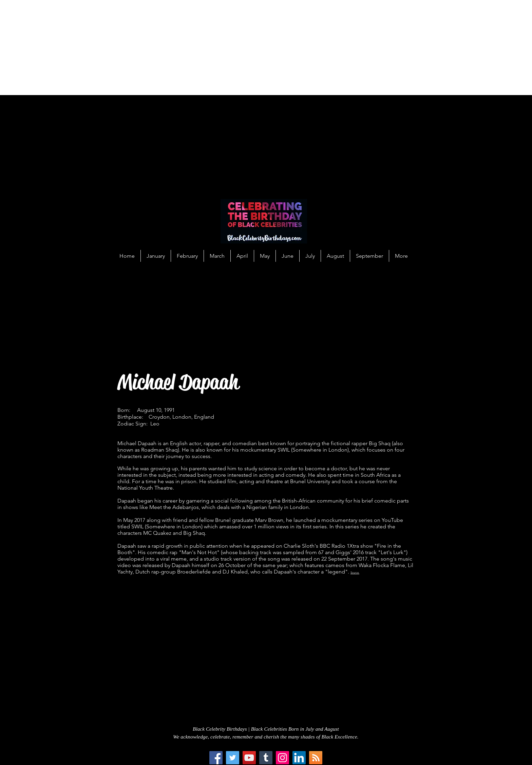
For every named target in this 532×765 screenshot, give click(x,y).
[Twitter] (233, 758)
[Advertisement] (204, 48)
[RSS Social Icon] (316, 758)
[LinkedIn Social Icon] (299, 758)
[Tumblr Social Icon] (266, 758)
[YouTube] (249, 758)
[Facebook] (216, 758)
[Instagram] (282, 758)
